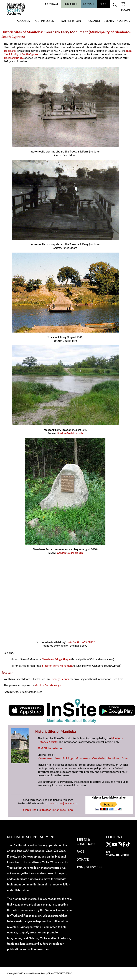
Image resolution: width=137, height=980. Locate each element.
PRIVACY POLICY (56, 973)
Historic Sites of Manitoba (22, 32)
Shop (104, 4)
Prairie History (71, 21)
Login (125, 10)
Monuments (83, 758)
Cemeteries (99, 758)
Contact (52, 4)
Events (109, 21)
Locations (114, 758)
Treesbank (10, 51)
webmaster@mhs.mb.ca (63, 803)
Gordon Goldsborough (70, 433)
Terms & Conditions (86, 842)
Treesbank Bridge (14, 58)
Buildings (68, 758)
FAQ (71, 810)
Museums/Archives (49, 758)
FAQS (80, 852)
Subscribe (71, 4)
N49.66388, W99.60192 (81, 642)
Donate (89, 4)
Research (94, 21)
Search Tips (30, 810)
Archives (123, 21)
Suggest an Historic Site (52, 810)
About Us (23, 21)
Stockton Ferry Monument (57, 666)
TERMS (69, 973)
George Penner (60, 679)
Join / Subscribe (90, 867)
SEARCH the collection (50, 748)
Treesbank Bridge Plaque (56, 659)
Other (125, 758)
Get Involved (45, 21)
